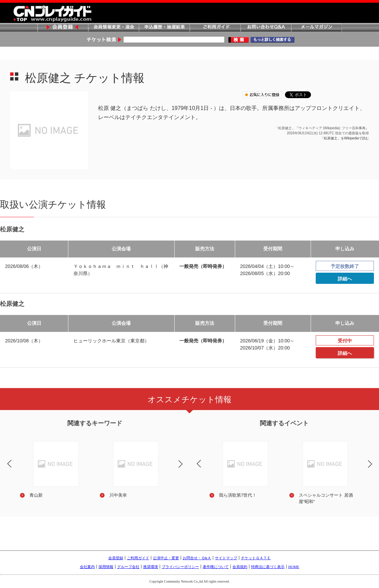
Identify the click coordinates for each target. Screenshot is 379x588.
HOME (294, 567)
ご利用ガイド (215, 28)
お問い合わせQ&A (266, 28)
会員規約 (240, 567)
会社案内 (87, 567)
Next (186, 468)
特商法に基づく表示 (268, 567)
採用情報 (106, 567)
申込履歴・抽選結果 (164, 28)
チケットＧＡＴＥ (256, 558)
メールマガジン (316, 28)
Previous (193, 459)
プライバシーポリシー (180, 567)
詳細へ (345, 279)
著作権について (216, 567)
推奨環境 (151, 567)
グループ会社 (128, 567)
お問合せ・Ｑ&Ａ (197, 558)
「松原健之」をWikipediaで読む (345, 138)
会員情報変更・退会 (113, 28)
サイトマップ (226, 558)
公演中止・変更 (166, 558)
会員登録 (63, 28)
